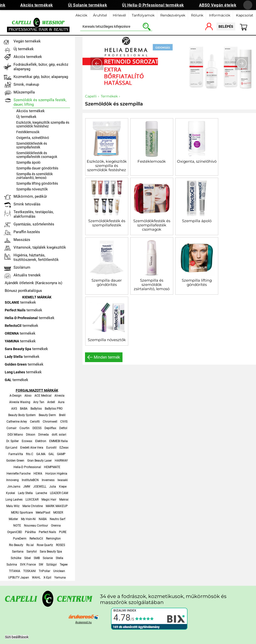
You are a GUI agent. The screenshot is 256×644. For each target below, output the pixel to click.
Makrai (64, 500)
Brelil (62, 415)
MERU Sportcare (22, 513)
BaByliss (36, 409)
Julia (53, 487)
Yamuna (60, 578)
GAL (51, 454)
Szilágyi (51, 565)
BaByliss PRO (54, 409)
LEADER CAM (59, 493)
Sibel (27, 558)
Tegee (64, 565)
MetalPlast (43, 513)
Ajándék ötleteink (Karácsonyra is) (33, 283)
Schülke (16, 558)
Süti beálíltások (17, 637)
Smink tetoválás (27, 204)
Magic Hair (49, 500)
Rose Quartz (45, 545)
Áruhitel (100, 15)
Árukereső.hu (83, 622)
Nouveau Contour (36, 526)
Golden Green (15, 461)
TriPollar (44, 571)
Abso (28, 396)
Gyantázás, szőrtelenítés (34, 224)
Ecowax (27, 441)
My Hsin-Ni (28, 519)
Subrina (12, 565)
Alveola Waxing (20, 402)
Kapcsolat (245, 15)
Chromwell (50, 422)
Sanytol (32, 552)
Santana (18, 552)
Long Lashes (14, 500)
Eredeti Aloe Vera (32, 448)
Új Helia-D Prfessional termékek (158, 5)
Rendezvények (173, 15)
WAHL (36, 578)
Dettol (63, 428)
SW (41, 565)
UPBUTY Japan (19, 578)
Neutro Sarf (57, 519)
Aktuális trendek (27, 275)
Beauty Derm (47, 415)
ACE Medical (43, 396)
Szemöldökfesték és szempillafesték (107, 223)
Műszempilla (24, 92)
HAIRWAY (61, 461)
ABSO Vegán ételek (223, 5)
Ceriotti (35, 422)
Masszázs (22, 240)
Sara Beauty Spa (51, 552)
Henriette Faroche (18, 474)
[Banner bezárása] (248, 5)
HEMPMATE (52, 467)
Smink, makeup (26, 84)
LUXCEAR (32, 500)
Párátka (30, 532)
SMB (37, 558)
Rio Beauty (16, 545)
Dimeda (43, 435)
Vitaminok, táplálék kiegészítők (40, 247)
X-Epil (47, 578)
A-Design (15, 396)
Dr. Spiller (12, 441)
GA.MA (41, 454)
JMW (27, 487)
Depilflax (50, 428)
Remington (53, 539)
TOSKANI (29, 571)
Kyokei (10, 493)
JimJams (14, 487)
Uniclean (59, 571)
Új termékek (24, 49)
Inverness (48, 480)
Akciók (81, 15)
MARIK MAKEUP (57, 506)
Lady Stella (25, 493)
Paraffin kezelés (27, 232)
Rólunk (197, 15)
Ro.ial (30, 545)
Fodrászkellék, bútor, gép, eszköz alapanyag (41, 67)
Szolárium (22, 267)
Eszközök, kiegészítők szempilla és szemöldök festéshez (107, 166)
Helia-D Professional (27, 467)
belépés (226, 26)
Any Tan (39, 402)
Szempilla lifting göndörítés (197, 282)
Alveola (59, 396)
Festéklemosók (152, 161)
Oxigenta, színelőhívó (197, 161)
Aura (61, 402)
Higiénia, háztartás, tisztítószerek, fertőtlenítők (36, 257)
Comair (11, 428)
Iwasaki (63, 480)
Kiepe (63, 487)
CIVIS (64, 422)
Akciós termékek (42, 5)
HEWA (38, 474)
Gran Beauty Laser (39, 461)
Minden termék (107, 357)
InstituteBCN (30, 480)
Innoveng (12, 480)
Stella (59, 558)
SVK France (28, 565)
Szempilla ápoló (197, 221)
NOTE (17, 526)
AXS (14, 409)
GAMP (61, 454)
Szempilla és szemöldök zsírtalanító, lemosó (152, 285)
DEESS (37, 428)
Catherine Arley (17, 422)
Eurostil (51, 448)
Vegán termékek (27, 41)
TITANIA (15, 571)
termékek (20, 302)
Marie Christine (33, 506)
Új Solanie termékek (93, 5)
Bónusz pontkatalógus (23, 291)
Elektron (41, 441)
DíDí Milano (15, 435)
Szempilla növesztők (107, 340)
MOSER (58, 513)
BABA (24, 409)
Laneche (41, 493)
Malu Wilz (13, 506)
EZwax (64, 448)
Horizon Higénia (56, 474)
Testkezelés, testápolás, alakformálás (34, 214)
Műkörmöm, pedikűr (30, 196)
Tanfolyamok (143, 15)
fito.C (30, 454)
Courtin (24, 428)
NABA (43, 519)
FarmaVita (16, 454)
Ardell (51, 402)
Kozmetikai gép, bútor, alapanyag (41, 77)
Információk (220, 15)
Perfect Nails (47, 532)
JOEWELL (40, 487)
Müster (13, 519)
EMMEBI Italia (58, 441)
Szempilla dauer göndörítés (107, 282)
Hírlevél (119, 15)
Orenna (56, 526)
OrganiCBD (15, 532)
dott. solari (59, 435)
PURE (63, 532)
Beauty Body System (22, 415)
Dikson (31, 435)
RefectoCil (36, 539)
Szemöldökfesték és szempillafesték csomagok (152, 225)
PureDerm (20, 539)
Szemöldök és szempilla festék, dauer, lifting (40, 102)
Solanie (48, 558)
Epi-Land (11, 448)
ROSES (60, 545)
